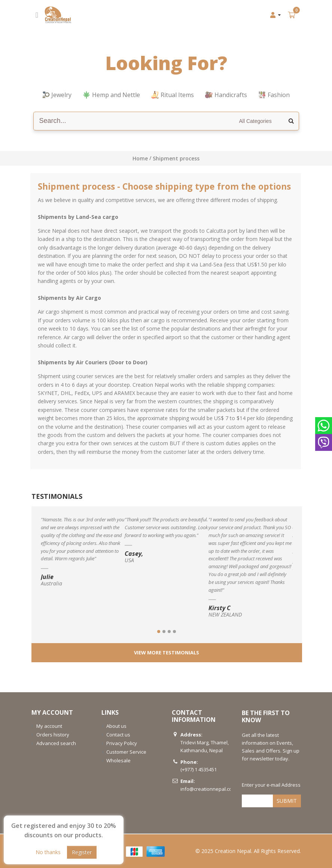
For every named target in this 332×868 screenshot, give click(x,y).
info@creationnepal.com (208, 789)
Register (82, 852)
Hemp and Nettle (111, 95)
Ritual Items (173, 95)
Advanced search (56, 743)
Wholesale (118, 760)
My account (49, 726)
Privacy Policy (122, 743)
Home (140, 158)
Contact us (118, 735)
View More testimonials (167, 652)
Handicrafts (226, 95)
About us (116, 726)
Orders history (53, 735)
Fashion (274, 95)
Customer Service (126, 752)
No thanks (48, 852)
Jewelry (57, 95)
